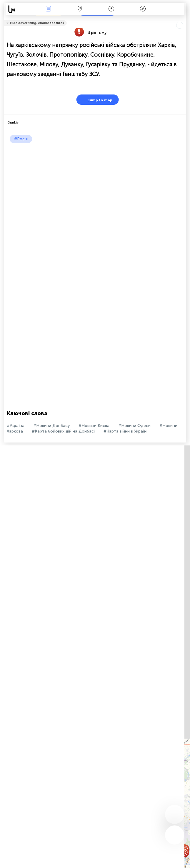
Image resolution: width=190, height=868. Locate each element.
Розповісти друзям (183, 19)
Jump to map (96, 100)
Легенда (143, 9)
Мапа (80, 9)
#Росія (21, 139)
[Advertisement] (94, 187)
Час (111, 9)
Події (48, 9)
